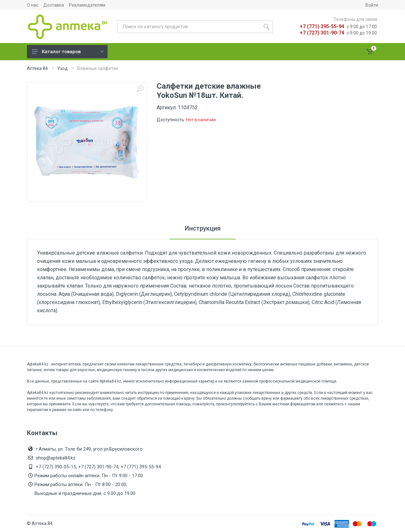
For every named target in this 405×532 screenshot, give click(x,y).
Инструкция (203, 228)
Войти (372, 5)
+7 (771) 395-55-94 (322, 26)
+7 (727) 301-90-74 (322, 33)
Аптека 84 (37, 68)
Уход (62, 68)
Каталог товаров (68, 52)
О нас (33, 5)
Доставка (54, 5)
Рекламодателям (87, 5)
